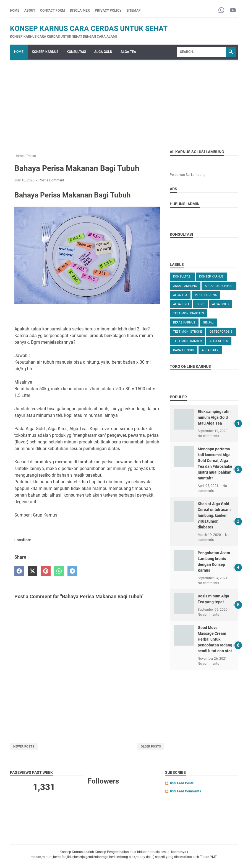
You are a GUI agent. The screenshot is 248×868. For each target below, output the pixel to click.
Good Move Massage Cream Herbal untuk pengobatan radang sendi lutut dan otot (215, 639)
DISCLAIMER (80, 11)
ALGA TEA (128, 52)
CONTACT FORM (53, 11)
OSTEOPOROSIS (221, 332)
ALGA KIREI (181, 304)
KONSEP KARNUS (45, 52)
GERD (200, 304)
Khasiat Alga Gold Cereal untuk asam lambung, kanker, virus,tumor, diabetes (214, 515)
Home (15, 11)
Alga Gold (220, 304)
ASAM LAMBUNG (185, 286)
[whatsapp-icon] (221, 11)
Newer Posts (24, 747)
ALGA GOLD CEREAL (219, 286)
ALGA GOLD (103, 52)
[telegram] (72, 571)
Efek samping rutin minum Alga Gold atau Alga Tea (214, 417)
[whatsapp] (59, 571)
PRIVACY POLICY (108, 11)
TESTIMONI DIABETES (189, 313)
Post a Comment (51, 180)
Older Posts (151, 747)
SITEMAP (134, 11)
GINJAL (208, 323)
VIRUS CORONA (206, 295)
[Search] (202, 52)
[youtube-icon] (233, 11)
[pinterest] (46, 571)
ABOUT (30, 11)
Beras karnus (184, 323)
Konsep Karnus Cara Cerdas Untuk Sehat (89, 29)
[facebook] (19, 571)
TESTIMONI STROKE (187, 332)
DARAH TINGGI (184, 350)
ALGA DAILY (210, 350)
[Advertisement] (124, 102)
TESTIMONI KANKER (187, 341)
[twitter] (32, 571)
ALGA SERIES (219, 341)
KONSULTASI (76, 52)
